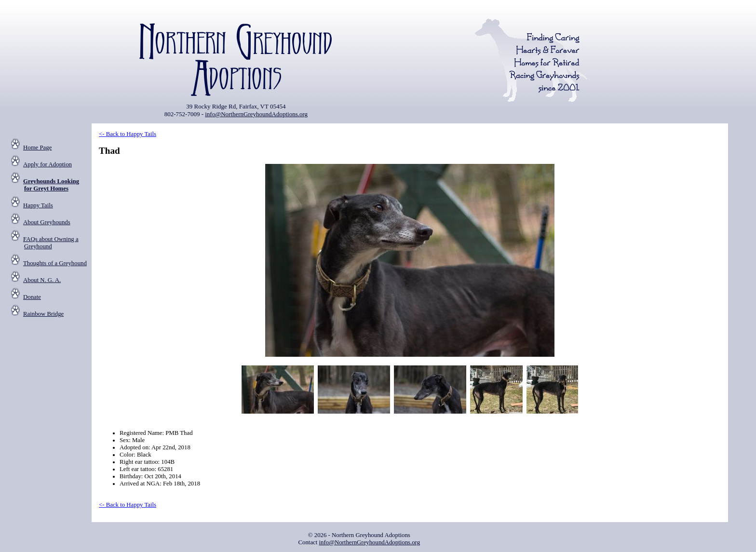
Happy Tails (38, 205)
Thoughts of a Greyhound (55, 263)
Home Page (37, 148)
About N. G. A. (42, 280)
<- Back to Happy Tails (128, 134)
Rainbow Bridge (43, 314)
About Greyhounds (47, 222)
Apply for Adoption (47, 164)
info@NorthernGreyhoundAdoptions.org (256, 114)
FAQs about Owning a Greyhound (51, 243)
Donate (32, 297)
